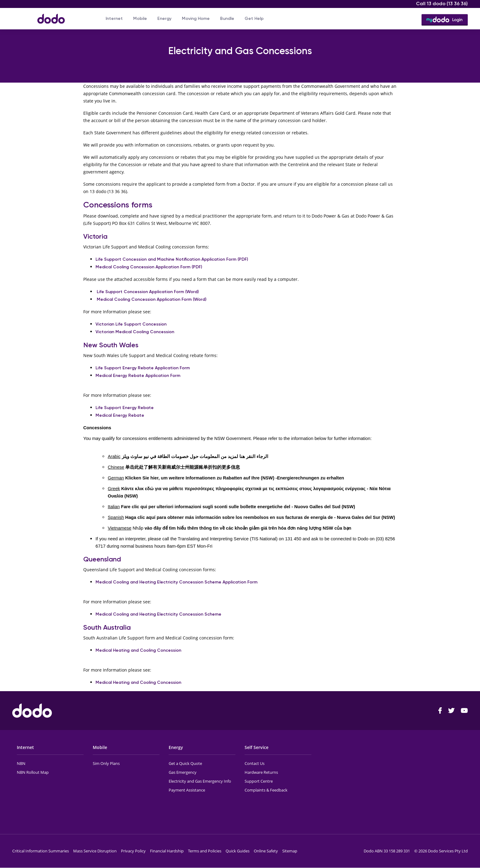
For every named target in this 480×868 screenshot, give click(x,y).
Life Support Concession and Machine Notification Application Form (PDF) (172, 259)
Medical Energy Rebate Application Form (138, 376)
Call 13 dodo (442, 4)
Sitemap (290, 851)
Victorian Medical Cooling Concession (135, 332)
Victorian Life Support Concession (131, 324)
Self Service (257, 747)
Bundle (227, 19)
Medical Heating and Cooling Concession (139, 650)
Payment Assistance (187, 790)
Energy (164, 19)
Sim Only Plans (106, 763)
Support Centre (259, 781)
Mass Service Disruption (95, 851)
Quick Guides (238, 851)
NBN (21, 763)
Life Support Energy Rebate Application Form (143, 368)
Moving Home (196, 19)
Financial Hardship (167, 851)
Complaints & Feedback (266, 790)
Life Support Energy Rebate (125, 408)
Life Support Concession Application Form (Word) (148, 292)
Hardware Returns (261, 772)
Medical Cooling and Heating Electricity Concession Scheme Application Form (176, 582)
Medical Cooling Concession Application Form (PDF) (149, 267)
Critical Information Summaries (41, 851)
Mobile (140, 19)
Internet (114, 19)
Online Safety (266, 851)
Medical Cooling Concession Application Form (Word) (152, 299)
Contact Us (255, 763)
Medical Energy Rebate (120, 415)
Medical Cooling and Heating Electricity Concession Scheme (158, 614)
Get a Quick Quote (185, 763)
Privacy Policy (133, 851)
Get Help (254, 19)
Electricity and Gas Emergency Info (200, 781)
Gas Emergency (183, 772)
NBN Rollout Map (33, 772)
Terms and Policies (205, 851)
